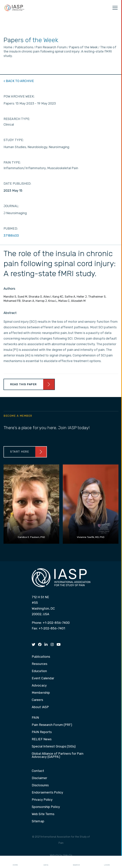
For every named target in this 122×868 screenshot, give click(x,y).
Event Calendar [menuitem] (43, 678)
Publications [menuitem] (41, 657)
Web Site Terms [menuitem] (43, 814)
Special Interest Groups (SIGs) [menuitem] (54, 747)
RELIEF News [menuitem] (42, 739)
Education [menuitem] (39, 671)
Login (107, 862)
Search (76, 862)
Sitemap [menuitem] (38, 821)
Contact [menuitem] (38, 771)
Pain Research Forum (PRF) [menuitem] (52, 725)
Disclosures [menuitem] (40, 785)
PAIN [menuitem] (35, 718)
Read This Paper (24, 384)
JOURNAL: (11, 206)
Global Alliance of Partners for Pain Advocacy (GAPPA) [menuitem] (58, 755)
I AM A (46, 862)
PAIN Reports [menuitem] (42, 732)
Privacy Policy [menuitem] (42, 800)
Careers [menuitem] (37, 700)
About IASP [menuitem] (40, 707)
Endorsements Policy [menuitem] (47, 793)
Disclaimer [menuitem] (39, 778)
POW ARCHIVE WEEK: (19, 96)
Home (15, 862)
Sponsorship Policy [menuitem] (46, 807)
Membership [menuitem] (41, 693)
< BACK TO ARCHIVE (19, 81)
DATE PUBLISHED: (17, 184)
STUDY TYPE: (14, 140)
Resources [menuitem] (39, 664)
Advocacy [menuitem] (39, 686)
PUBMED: (11, 229)
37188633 (11, 236)
